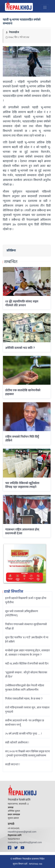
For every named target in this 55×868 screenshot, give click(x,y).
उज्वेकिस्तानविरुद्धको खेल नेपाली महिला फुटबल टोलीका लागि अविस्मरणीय (25, 688)
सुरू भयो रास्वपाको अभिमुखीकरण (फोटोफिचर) (22, 613)
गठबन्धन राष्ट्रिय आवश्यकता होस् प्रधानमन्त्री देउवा (22, 531)
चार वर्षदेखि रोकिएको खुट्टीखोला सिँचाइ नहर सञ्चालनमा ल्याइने (22, 485)
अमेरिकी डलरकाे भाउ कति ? (20, 348)
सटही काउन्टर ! (13, 764)
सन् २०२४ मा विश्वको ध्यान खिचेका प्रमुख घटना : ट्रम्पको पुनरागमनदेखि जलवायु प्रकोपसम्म (27, 754)
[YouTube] (23, 848)
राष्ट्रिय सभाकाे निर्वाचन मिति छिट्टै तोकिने (22, 439)
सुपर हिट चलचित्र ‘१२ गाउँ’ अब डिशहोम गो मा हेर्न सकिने (27, 640)
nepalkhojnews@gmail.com (22, 832)
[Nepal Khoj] (19, 7)
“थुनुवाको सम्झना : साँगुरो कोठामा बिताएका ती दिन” (26, 675)
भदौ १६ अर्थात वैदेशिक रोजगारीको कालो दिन (27, 664)
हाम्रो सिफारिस (14, 592)
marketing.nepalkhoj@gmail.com (25, 843)
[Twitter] (16, 848)
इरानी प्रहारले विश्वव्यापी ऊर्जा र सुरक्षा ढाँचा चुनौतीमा (26, 600)
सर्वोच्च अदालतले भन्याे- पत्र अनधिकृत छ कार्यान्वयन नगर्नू (25, 723)
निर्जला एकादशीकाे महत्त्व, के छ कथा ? (24, 699)
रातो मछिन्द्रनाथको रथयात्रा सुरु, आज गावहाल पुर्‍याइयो (27, 710)
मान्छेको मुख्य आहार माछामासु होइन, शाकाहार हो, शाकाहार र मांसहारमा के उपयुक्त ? (27, 653)
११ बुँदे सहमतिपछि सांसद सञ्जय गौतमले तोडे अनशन (22, 303)
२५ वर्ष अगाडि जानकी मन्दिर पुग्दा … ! (24, 734)
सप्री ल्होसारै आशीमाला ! (17, 743)
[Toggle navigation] (45, 7)
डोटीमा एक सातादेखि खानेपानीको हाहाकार (23, 392)
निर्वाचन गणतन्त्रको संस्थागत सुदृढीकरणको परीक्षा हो (26, 626)
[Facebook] (10, 848)
